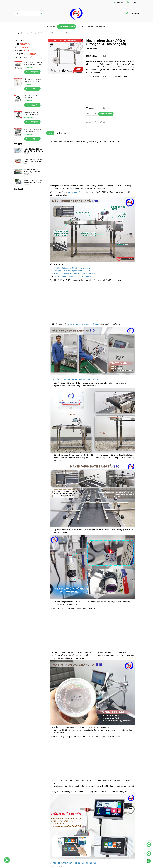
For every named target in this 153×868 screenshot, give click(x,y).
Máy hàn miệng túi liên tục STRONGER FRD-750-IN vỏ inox (33, 64)
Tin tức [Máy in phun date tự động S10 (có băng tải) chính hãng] (81, 27)
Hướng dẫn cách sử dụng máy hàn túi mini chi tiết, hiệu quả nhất (33, 151)
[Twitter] (98, 122)
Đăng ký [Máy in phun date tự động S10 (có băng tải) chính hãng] (132, 2)
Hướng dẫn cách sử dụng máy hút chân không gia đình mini (33, 161)
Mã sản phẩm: (92, 56)
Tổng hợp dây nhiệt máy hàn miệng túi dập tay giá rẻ (33, 81)
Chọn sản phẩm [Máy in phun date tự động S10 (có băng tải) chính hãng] (106, 114)
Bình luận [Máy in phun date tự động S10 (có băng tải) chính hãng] (61, 133)
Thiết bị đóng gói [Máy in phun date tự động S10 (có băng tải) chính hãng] (66, 27)
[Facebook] (95, 122)
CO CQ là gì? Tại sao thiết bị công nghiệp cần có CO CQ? (33, 172)
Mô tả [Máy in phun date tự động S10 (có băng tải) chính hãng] (50, 133)
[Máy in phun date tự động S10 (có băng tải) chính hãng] (112, 90)
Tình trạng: (91, 108)
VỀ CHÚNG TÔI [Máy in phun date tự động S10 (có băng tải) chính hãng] (101, 27)
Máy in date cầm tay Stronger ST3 (31, 97)
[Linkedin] (101, 122)
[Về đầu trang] (149, 861)
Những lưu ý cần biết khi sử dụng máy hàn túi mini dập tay (33, 183)
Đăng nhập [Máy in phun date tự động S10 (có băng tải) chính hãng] (119, 2)
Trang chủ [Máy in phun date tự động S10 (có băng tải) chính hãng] (51, 27)
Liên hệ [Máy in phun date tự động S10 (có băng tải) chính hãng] (90, 27)
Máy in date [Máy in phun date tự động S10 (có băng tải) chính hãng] (44, 33)
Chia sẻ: (90, 122)
